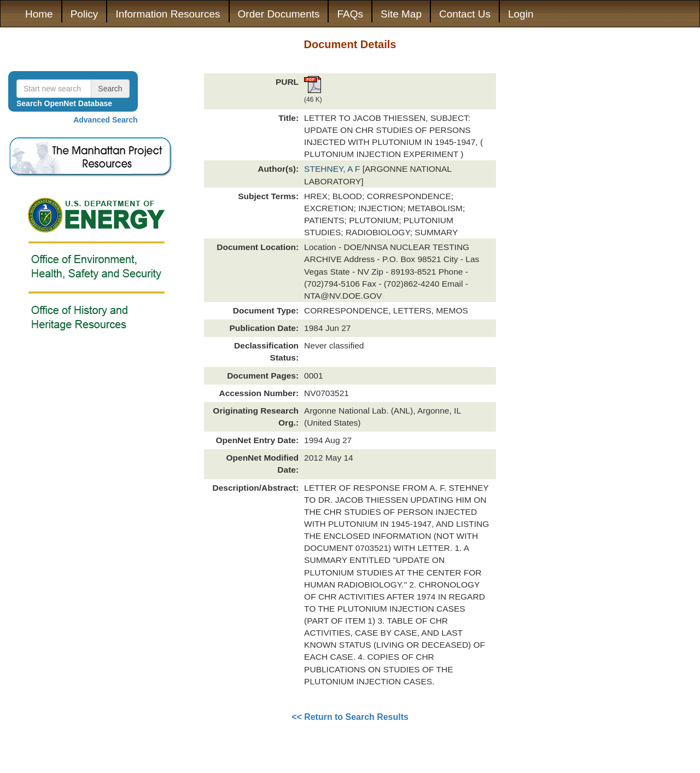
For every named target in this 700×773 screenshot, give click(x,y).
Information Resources (168, 14)
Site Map (401, 14)
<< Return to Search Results (350, 717)
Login (521, 14)
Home (39, 14)
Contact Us (465, 14)
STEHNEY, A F (333, 169)
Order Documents (279, 14)
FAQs (350, 14)
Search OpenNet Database (64, 103)
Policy (84, 14)
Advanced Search (106, 120)
